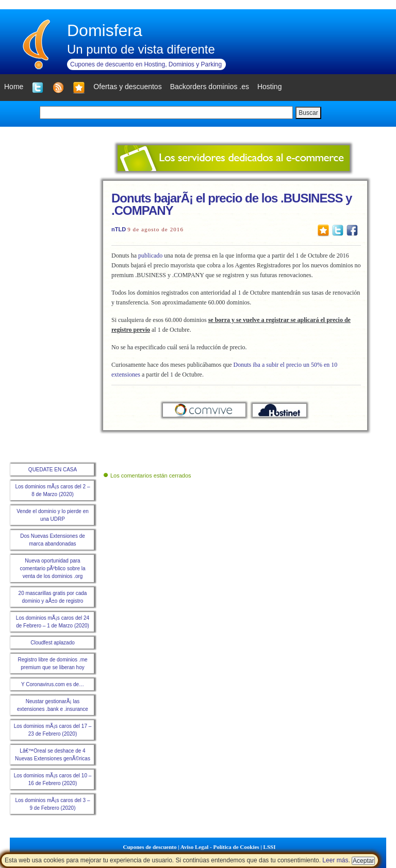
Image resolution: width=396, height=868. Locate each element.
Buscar (308, 113)
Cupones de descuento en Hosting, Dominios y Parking (146, 64)
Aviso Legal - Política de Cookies (220, 847)
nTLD (119, 229)
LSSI (270, 847)
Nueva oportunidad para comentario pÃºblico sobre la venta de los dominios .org (52, 568)
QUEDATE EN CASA (53, 470)
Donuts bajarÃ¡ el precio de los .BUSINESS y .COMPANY (232, 204)
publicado (150, 256)
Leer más (335, 860)
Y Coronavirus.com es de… (53, 684)
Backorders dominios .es (210, 87)
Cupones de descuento (150, 847)
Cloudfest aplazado (53, 643)
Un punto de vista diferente (141, 49)
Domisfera (105, 30)
